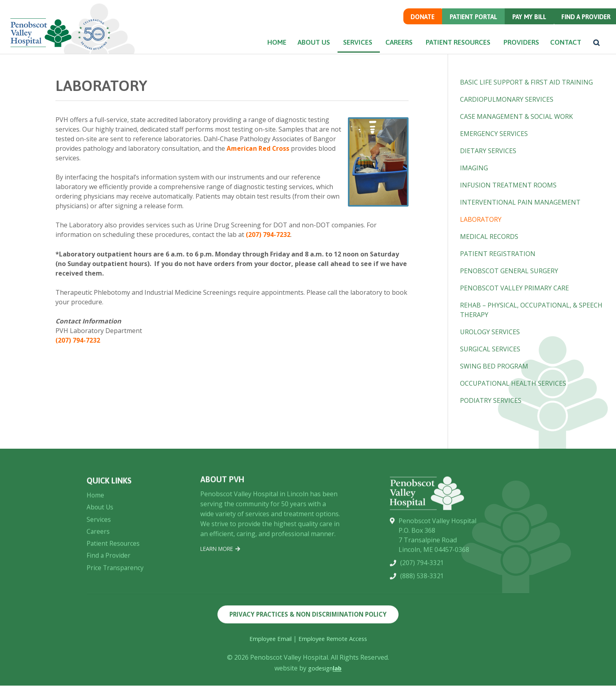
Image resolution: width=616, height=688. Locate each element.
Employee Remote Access (335, 641)
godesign (325, 670)
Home (244, 53)
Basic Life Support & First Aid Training (526, 82)
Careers (381, 53)
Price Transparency (116, 614)
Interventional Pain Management (520, 202)
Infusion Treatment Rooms (508, 185)
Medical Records (489, 237)
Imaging (474, 168)
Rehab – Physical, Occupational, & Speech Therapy (531, 310)
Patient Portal (468, 26)
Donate (415, 26)
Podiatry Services (491, 400)
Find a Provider (583, 26)
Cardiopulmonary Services (507, 99)
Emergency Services (494, 134)
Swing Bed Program (494, 366)
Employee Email (267, 641)
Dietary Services (488, 151)
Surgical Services (490, 349)
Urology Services (490, 332)
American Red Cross (258, 148)
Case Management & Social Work (516, 116)
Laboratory (481, 219)
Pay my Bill (525, 26)
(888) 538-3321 (422, 623)
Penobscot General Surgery (509, 271)
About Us (287, 53)
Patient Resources (444, 53)
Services (336, 53)
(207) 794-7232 (268, 235)
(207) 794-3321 (422, 610)
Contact (561, 53)
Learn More (222, 584)
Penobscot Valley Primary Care (514, 288)
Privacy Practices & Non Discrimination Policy (308, 616)
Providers (510, 53)
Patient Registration (498, 254)
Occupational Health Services (513, 383)
